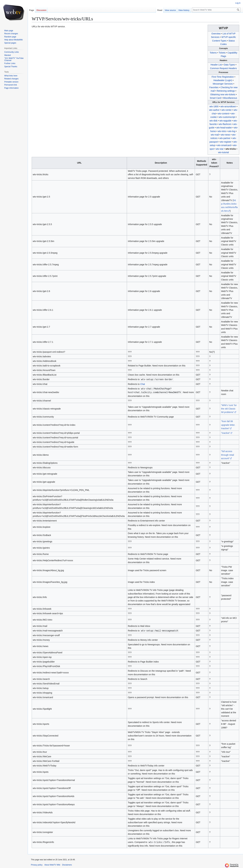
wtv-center (227, 110)
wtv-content (224, 114)
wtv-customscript (227, 117)
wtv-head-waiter (224, 128)
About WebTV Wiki (52, 864)
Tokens (213, 53)
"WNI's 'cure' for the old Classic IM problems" (229, 408)
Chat (143, 384)
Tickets (222, 53)
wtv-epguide (225, 121)
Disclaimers (67, 864)
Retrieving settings (226, 91)
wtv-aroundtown (228, 106)
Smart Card (216, 98)
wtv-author (214, 110)
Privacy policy (37, 864)
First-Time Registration (223, 77)
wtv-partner (225, 138)
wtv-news (225, 135)
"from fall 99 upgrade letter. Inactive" (228, 424)
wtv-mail (215, 135)
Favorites (214, 87)
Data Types (229, 65)
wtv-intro (222, 131)
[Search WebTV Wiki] (216, 10)
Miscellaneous (230, 98)
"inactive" (226, 433)
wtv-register (226, 142)
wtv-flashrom (225, 124)
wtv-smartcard (224, 145)
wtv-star (220, 149)
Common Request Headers (223, 68)
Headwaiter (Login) (223, 80)
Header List (216, 65)
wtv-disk (213, 121)
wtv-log (232, 131)
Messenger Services (223, 84)
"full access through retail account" (228, 454)
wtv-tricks (231, 149)
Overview (216, 34)
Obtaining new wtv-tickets (223, 94)
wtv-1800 (214, 106)
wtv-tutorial (223, 152)
